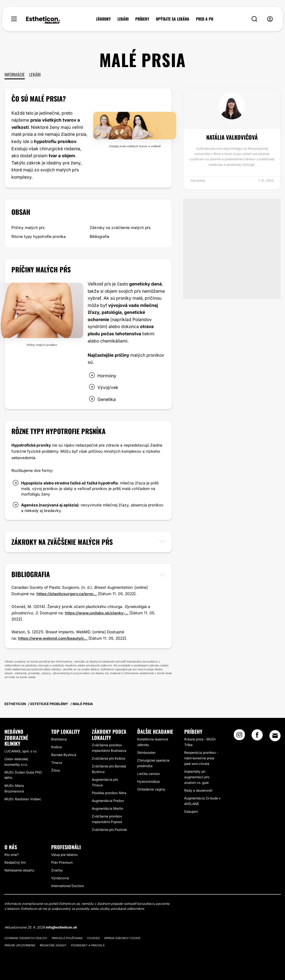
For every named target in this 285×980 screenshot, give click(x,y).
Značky (57, 870)
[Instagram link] (239, 737)
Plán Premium (62, 862)
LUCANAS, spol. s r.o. (21, 751)
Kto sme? (12, 855)
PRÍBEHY (142, 19)
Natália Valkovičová (232, 137)
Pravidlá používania (67, 938)
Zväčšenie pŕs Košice (109, 758)
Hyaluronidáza (148, 781)
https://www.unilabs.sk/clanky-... (97, 613)
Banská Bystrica (64, 755)
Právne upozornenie (20, 945)
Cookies (93, 938)
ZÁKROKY (103, 19)
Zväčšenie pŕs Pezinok (109, 830)
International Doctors (67, 886)
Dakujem (191, 812)
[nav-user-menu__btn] (270, 19)
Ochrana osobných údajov (26, 938)
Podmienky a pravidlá (88, 945)
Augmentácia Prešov (108, 801)
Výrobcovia (60, 878)
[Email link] (275, 736)
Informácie (15, 75)
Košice (56, 747)
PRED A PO (205, 19)
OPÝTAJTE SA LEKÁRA (173, 19)
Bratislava (59, 739)
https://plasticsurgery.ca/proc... (67, 594)
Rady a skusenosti (198, 790)
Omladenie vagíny (151, 789)
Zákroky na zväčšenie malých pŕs (120, 227)
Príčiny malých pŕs (28, 227)
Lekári (35, 75)
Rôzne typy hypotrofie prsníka (39, 236)
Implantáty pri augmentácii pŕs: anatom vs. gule (197, 777)
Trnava (57, 763)
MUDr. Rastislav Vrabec (23, 799)
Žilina (56, 770)
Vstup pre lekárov (65, 855)
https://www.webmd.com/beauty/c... (53, 638)
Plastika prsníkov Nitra (109, 793)
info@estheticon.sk (61, 927)
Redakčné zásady (53, 945)
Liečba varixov (149, 774)
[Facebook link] (257, 737)
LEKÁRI (123, 19)
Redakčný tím (15, 862)
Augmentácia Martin (108, 808)
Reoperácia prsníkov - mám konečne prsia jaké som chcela (201, 758)
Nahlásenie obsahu (19, 870)
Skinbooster (146, 753)
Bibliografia (99, 236)
